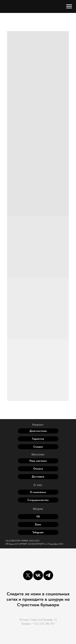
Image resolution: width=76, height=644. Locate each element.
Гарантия (38, 439)
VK (38, 516)
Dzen (38, 524)
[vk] (38, 575)
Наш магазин (38, 461)
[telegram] (48, 575)
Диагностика (38, 431)
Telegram (38, 532)
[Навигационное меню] (69, 6)
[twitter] (28, 575)
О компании (38, 492)
